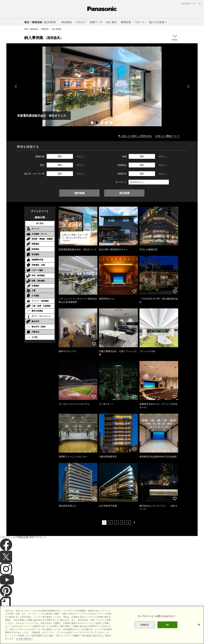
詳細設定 (145, 625)
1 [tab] (92, 123)
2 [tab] (97, 123)
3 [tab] (102, 123)
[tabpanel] (102, 86)
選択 (60, 156)
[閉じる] (199, 625)
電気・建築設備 (31, 29)
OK (167, 625)
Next (188, 86)
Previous (16, 86)
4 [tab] (107, 123)
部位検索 (124, 193)
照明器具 (45, 29)
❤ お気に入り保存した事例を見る (135, 136)
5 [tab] (112, 123)
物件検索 (80, 193)
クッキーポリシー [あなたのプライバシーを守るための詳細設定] (25, 639)
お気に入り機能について (168, 136)
